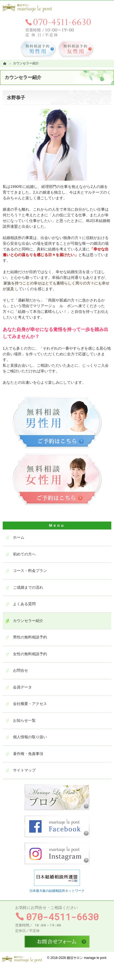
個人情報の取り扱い (30, 737)
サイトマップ (24, 770)
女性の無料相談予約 (30, 654)
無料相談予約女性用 (76, 49)
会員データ (22, 687)
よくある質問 (24, 604)
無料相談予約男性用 (38, 49)
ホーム (19, 537)
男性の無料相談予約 (30, 637)
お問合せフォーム (57, 942)
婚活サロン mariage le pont (86, 958)
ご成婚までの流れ (28, 587)
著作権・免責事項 (28, 754)
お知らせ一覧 (24, 720)
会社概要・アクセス (30, 704)
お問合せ (21, 670)
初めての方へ (24, 554)
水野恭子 (16, 98)
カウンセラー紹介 (28, 621)
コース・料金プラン (30, 571)
